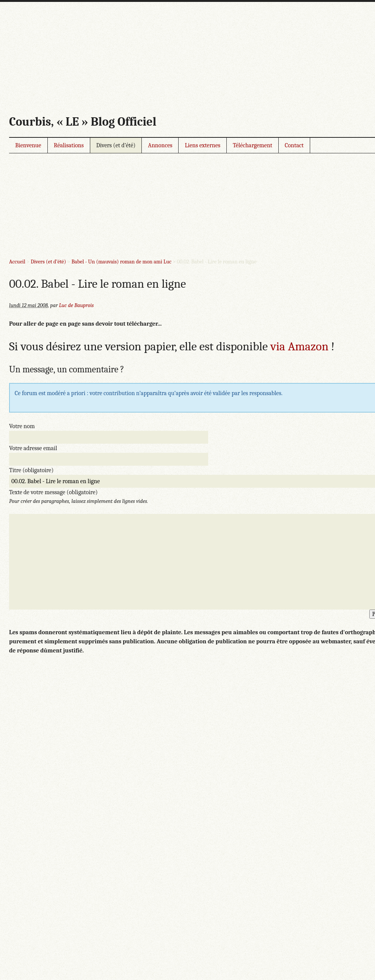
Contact (294, 145)
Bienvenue (28, 145)
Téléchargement (253, 145)
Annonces (160, 145)
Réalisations (69, 145)
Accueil (17, 262)
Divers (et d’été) (116, 145)
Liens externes (202, 145)
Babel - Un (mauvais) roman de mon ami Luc (121, 262)
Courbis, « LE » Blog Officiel (83, 122)
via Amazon (299, 346)
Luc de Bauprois (77, 305)
